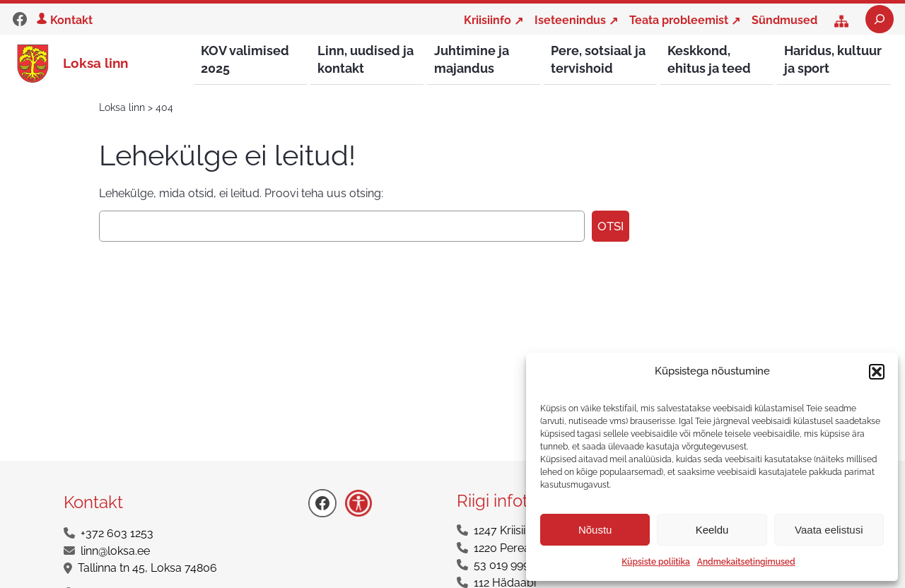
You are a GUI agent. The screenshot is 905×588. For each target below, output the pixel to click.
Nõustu (595, 530)
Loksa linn (95, 64)
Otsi (611, 227)
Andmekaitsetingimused (746, 562)
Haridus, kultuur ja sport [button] (833, 59)
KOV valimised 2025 (245, 59)
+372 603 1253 (117, 534)
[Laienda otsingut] (880, 19)
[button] (877, 372)
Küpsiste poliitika (655, 562)
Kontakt (71, 20)
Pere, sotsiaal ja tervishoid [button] (598, 59)
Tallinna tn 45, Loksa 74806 (147, 569)
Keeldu (712, 530)
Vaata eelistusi (829, 530)
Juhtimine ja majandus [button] (472, 59)
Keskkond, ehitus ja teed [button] (709, 59)
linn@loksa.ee (115, 552)
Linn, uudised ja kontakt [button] (366, 59)
